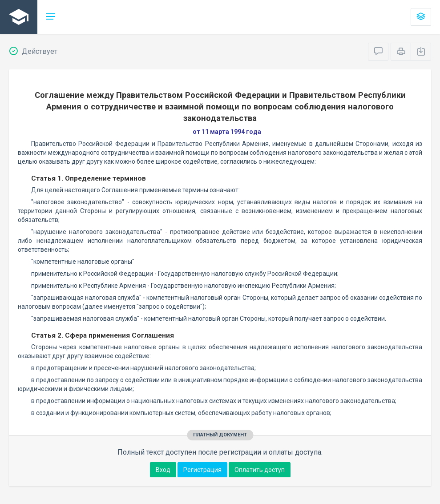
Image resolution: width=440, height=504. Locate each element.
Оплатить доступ (260, 470)
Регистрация (202, 470)
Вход (163, 470)
